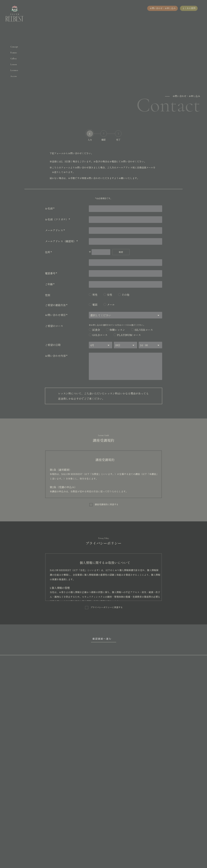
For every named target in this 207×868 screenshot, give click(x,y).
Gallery (14, 58)
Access (14, 76)
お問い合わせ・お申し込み (162, 8)
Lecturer (14, 70)
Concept (14, 47)
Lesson (14, 64)
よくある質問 (189, 8)
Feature (14, 53)
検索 (121, 252)
